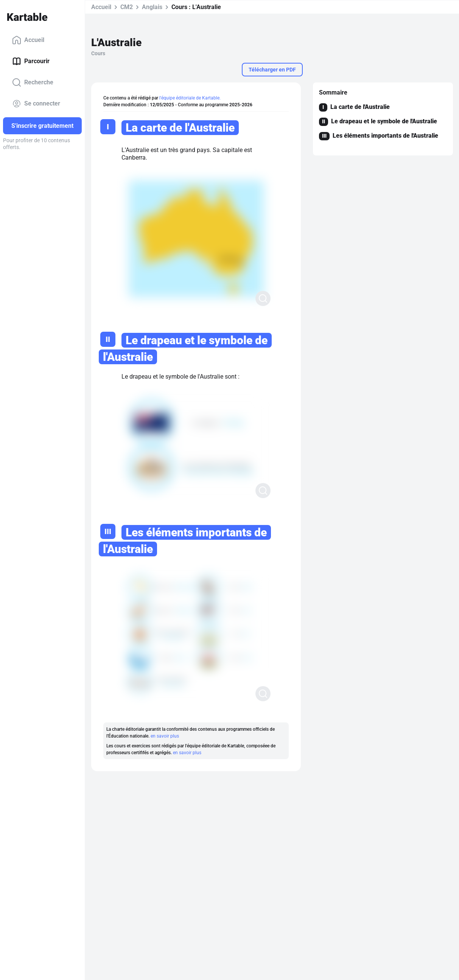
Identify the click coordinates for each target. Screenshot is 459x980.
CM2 (127, 7)
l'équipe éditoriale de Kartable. (190, 98)
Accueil (28, 40)
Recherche (33, 82)
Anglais (152, 7)
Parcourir (31, 61)
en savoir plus (165, 736)
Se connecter (36, 104)
